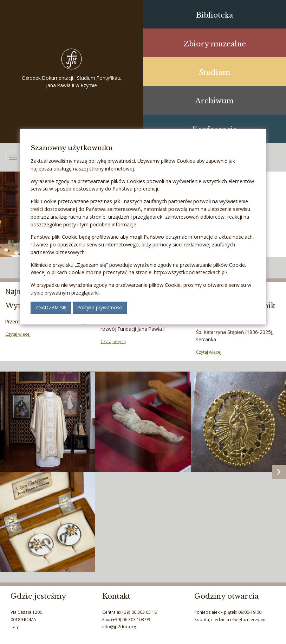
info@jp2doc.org (119, 626)
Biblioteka (214, 15)
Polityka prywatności (100, 308)
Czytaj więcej (18, 334)
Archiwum (214, 101)
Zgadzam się (51, 308)
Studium (214, 72)
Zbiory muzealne (215, 44)
